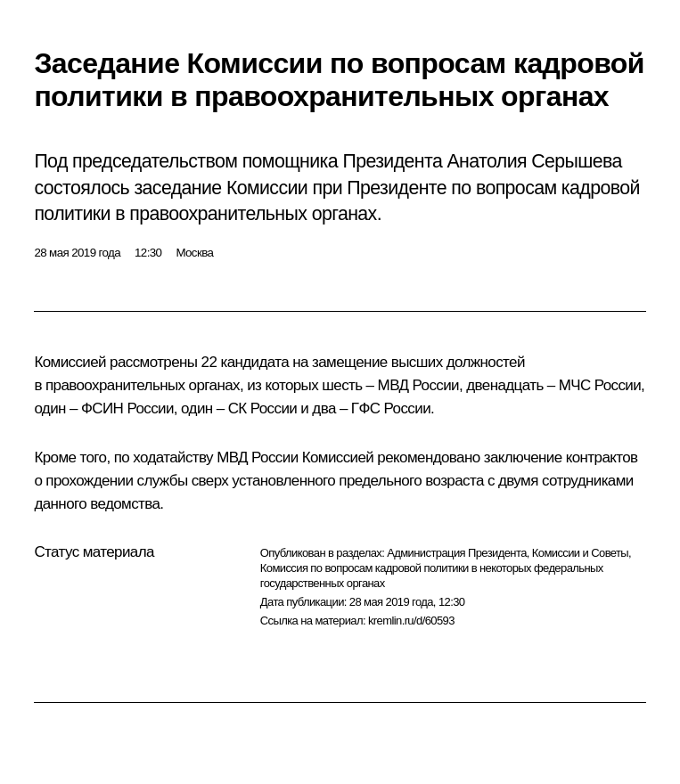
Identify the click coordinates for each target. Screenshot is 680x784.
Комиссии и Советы (580, 553)
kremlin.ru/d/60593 (411, 621)
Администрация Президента (457, 553)
